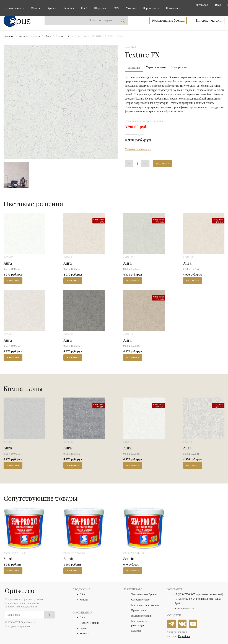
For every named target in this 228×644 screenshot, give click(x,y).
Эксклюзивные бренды (168, 20)
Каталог (23, 36)
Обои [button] (35, 8)
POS (116, 8)
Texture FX (63, 36)
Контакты (85, 634)
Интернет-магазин (209, 20)
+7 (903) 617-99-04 (185, 599)
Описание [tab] (134, 68)
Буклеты (136, 631)
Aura (48, 36)
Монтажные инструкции (145, 605)
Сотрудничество (140, 600)
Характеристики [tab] (156, 67)
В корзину (163, 164)
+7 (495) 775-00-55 (185, 594)
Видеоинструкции (141, 616)
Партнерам (150, 8)
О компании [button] (14, 8)
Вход (218, 5)
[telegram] (172, 624)
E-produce (184, 636)
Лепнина (68, 8)
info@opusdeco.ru (184, 609)
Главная (8, 36)
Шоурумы (100, 8)
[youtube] (193, 624)
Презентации (139, 610)
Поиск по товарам (100, 20)
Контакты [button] (172, 8)
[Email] (30, 615)
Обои (37, 36)
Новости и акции (89, 623)
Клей (84, 8)
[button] (201, 5)
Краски (52, 8)
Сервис (84, 628)
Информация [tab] (179, 67)
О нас (83, 618)
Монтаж (131, 8)
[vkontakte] (182, 624)
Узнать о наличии (138, 149)
